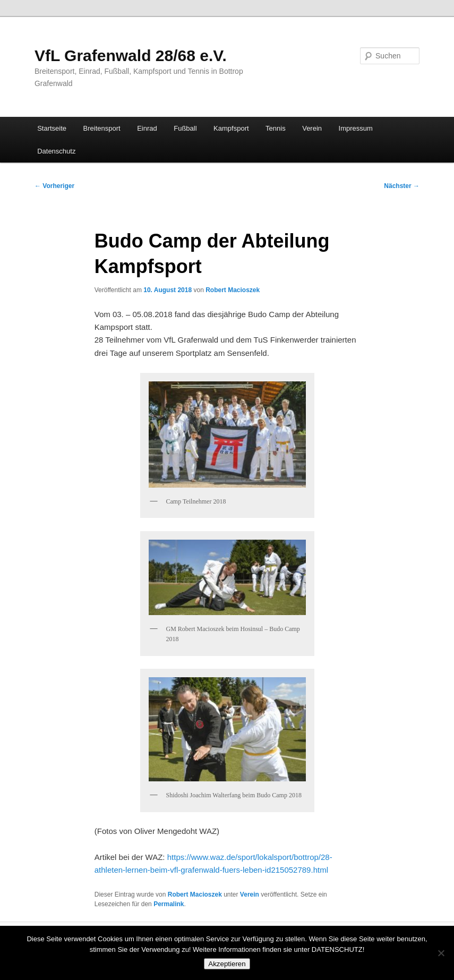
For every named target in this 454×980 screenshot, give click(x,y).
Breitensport (102, 128)
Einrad (147, 128)
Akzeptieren (227, 964)
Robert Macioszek (233, 290)
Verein (312, 128)
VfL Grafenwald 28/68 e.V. (131, 56)
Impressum (356, 128)
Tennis (276, 128)
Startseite (52, 128)
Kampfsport (231, 128)
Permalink (169, 904)
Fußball (185, 128)
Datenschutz (56, 151)
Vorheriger (54, 186)
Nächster (402, 186)
